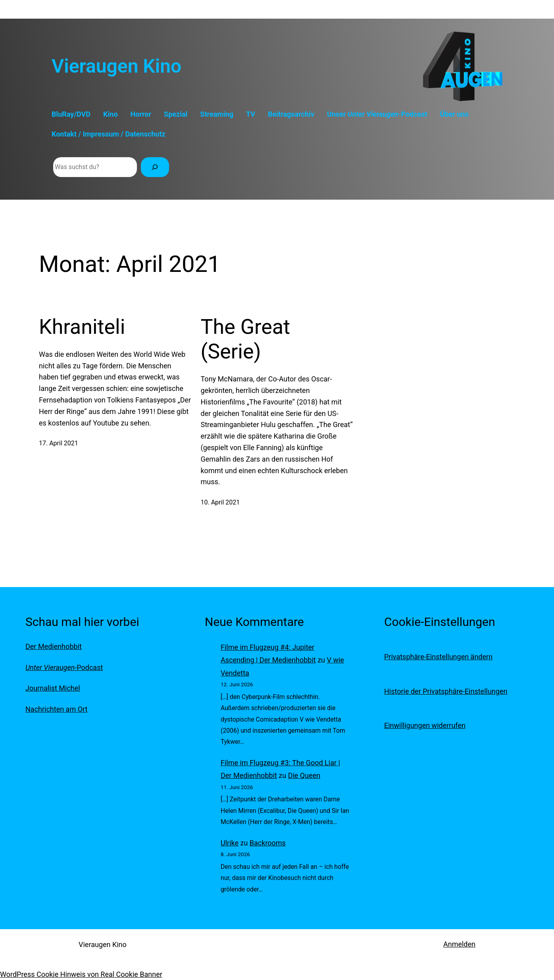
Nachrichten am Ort (56, 709)
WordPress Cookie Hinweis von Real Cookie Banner (81, 974)
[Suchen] (155, 167)
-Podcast (64, 667)
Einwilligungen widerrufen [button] (425, 725)
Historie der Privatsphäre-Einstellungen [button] (446, 691)
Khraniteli (82, 327)
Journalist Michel (53, 688)
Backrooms (268, 843)
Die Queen (304, 775)
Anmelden (459, 944)
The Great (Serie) (246, 339)
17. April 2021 (59, 443)
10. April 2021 (220, 502)
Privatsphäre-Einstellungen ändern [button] (438, 657)
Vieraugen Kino (116, 66)
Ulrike (230, 843)
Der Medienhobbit (54, 646)
